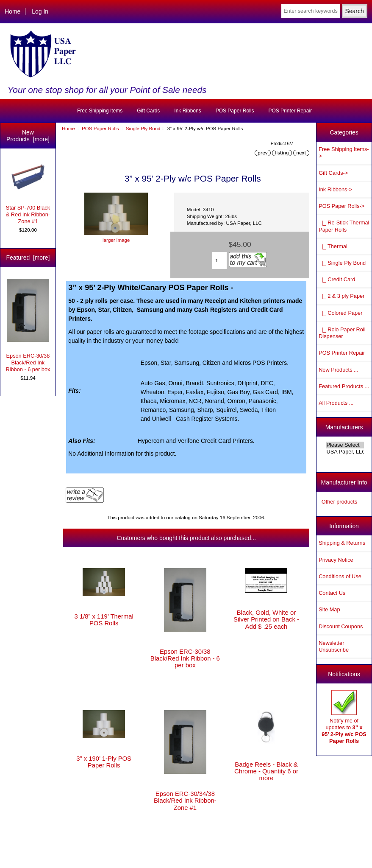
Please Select (345, 445)
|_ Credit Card (337, 279)
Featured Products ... (344, 386)
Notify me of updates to (344, 717)
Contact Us (332, 593)
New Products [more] (28, 136)
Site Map (329, 609)
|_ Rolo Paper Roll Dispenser (342, 333)
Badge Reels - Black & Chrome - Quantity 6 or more (266, 771)
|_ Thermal (333, 246)
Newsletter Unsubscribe (334, 646)
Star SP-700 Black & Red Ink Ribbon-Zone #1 (28, 192)
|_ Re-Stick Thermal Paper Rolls (344, 226)
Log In (40, 11)
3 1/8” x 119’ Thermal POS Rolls (104, 620)
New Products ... (339, 370)
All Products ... (336, 403)
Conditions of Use (340, 576)
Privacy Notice (336, 560)
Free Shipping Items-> (344, 153)
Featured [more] (28, 258)
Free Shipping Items (100, 111)
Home (12, 11)
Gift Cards (148, 111)
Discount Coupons (341, 626)
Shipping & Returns (342, 543)
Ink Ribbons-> (335, 189)
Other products (339, 502)
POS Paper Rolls (100, 128)
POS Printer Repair (290, 111)
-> (341, 206)
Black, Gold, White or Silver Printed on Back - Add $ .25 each (266, 619)
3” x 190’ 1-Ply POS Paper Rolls (104, 762)
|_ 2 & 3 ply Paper (341, 296)
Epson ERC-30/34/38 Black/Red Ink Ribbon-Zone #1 (185, 801)
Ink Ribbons (187, 111)
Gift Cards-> (333, 173)
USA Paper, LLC (345, 452)
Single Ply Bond (143, 128)
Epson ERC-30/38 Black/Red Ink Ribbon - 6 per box (28, 326)
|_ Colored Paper (340, 313)
